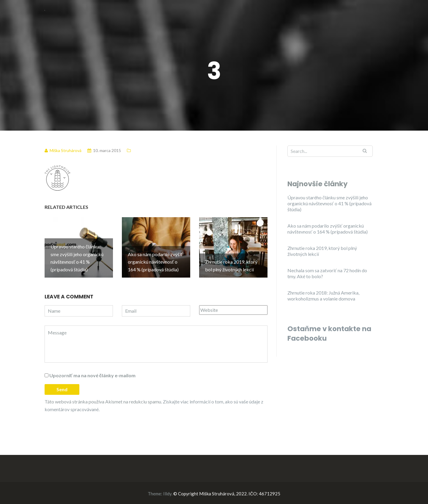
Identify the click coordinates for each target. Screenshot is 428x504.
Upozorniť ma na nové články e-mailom (92, 374)
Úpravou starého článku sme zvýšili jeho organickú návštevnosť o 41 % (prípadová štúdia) (329, 203)
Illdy (167, 492)
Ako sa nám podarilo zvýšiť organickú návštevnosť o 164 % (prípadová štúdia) (328, 229)
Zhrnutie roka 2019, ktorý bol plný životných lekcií (322, 251)
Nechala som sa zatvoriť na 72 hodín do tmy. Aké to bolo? (327, 273)
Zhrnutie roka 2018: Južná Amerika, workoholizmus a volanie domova (323, 296)
